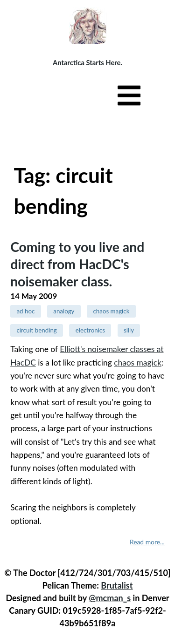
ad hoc (25, 311)
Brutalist (117, 585)
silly (129, 330)
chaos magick (111, 311)
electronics (90, 330)
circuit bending (36, 330)
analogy (64, 311)
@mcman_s (110, 598)
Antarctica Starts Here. (87, 62)
